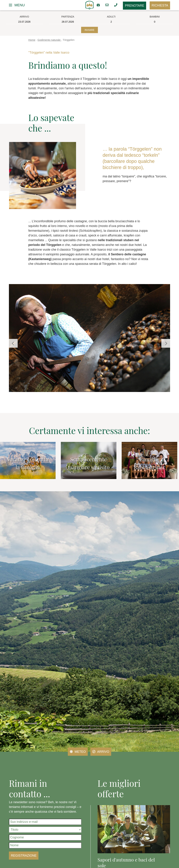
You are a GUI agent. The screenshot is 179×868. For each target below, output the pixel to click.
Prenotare (135, 6)
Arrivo (101, 752)
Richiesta (160, 5)
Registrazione (24, 856)
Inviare (89, 30)
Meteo (78, 752)
